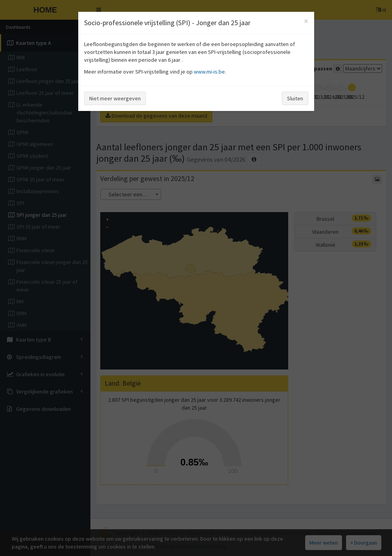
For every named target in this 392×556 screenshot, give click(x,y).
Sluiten (295, 98)
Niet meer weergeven (115, 98)
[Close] (306, 21)
